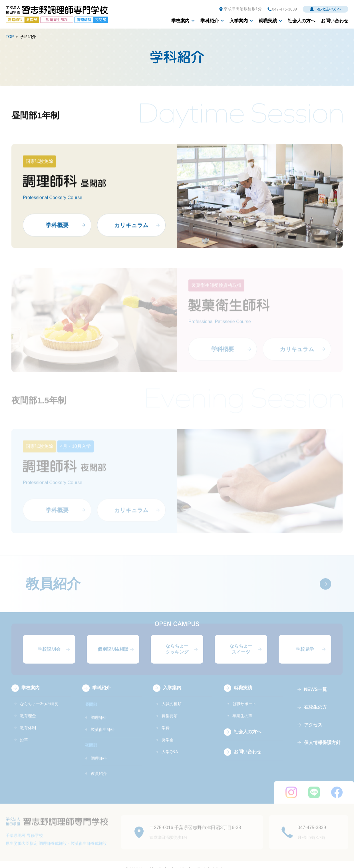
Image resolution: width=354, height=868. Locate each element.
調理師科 (99, 722)
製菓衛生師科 (103, 734)
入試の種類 (172, 708)
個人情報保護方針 (322, 747)
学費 (166, 732)
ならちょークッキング (177, 654)
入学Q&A (170, 756)
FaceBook (337, 797)
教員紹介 (53, 588)
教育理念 (28, 720)
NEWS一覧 (315, 694)
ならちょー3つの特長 (39, 708)
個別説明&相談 (113, 654)
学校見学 (305, 654)
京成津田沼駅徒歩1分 (243, 9)
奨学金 (168, 744)
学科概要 (57, 228)
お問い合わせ (335, 21)
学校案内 (180, 21)
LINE (314, 797)
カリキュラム (131, 228)
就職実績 (268, 21)
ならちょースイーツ (241, 654)
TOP (10, 37)
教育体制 (28, 732)
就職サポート (244, 708)
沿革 (24, 744)
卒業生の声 (242, 720)
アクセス (313, 729)
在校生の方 (315, 712)
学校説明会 (49, 654)
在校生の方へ (329, 9)
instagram (291, 797)
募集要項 (170, 720)
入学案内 (239, 21)
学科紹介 (210, 21)
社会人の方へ (301, 21)
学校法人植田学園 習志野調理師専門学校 (57, 14)
